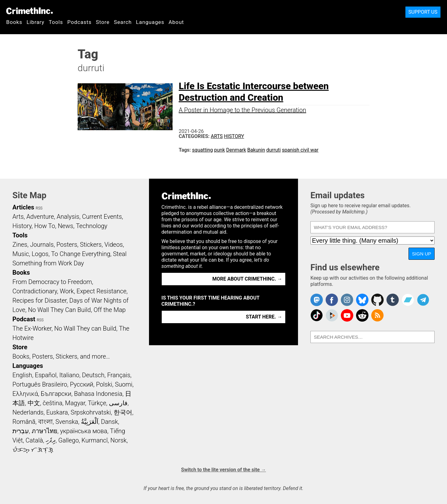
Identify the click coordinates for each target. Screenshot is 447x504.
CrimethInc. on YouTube (347, 315)
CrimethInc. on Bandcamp (408, 300)
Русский (81, 384)
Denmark (236, 150)
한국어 (123, 412)
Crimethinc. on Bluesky (362, 300)
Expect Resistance (102, 291)
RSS (39, 208)
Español (46, 375)
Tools (56, 22)
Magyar (75, 403)
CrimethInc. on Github (377, 300)
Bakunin (256, 150)
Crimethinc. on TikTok (317, 315)
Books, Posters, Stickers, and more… (61, 356)
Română (24, 422)
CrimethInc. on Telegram (423, 300)
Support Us (423, 12)
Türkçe (97, 403)
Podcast (24, 319)
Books (14, 22)
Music (21, 254)
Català (34, 440)
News (65, 226)
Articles (23, 207)
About (176, 22)
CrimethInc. (29, 11)
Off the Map (109, 310)
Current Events (102, 217)
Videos (114, 245)
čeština (52, 403)
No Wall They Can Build (59, 310)
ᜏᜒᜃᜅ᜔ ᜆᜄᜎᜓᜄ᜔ (33, 450)
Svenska (67, 422)
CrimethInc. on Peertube (332, 315)
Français (119, 375)
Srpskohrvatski (91, 412)
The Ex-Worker (32, 328)
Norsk (119, 440)
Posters (67, 245)
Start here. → (264, 317)
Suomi (124, 384)
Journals (42, 245)
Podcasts (79, 22)
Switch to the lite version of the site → (223, 470)
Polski (104, 384)
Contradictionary (35, 291)
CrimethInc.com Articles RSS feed (377, 315)
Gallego (69, 440)
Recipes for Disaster (40, 300)
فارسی (118, 403)
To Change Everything (81, 254)
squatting (203, 150)
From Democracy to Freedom (52, 282)
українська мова (84, 431)
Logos (40, 254)
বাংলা (45, 422)
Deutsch (93, 375)
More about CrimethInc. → (247, 279)
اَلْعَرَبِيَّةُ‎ (90, 422)
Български (56, 394)
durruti (274, 150)
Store (103, 22)
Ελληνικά (25, 394)
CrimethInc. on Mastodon (317, 300)
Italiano (69, 375)
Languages (150, 22)
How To (45, 226)
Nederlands (28, 412)
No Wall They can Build (85, 328)
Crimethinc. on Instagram (347, 300)
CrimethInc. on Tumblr (393, 300)
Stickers (91, 245)
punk (220, 150)
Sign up (422, 254)
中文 (34, 403)
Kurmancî (95, 440)
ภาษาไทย (45, 431)
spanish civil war (300, 150)
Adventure (40, 217)
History (234, 136)
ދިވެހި (51, 440)
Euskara (57, 412)
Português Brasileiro (40, 384)
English (22, 375)
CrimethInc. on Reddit (362, 315)
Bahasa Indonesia (98, 394)
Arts (217, 136)
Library (36, 22)
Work (67, 291)
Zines (20, 245)
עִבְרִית (21, 431)
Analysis (68, 217)
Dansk (109, 422)
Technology (92, 226)
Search (123, 22)
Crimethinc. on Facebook (332, 300)
